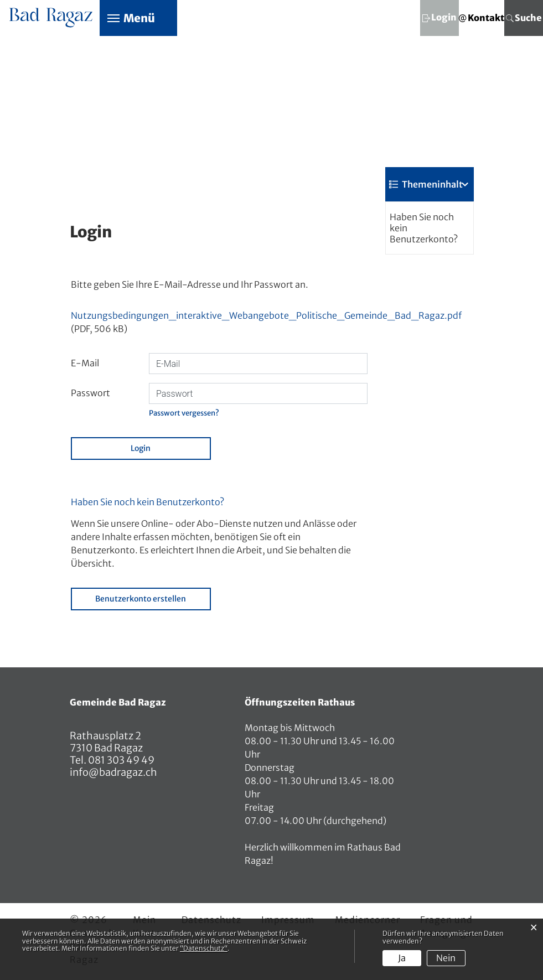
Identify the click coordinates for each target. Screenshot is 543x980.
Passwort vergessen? (184, 413)
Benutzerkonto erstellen (141, 599)
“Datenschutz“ (204, 948)
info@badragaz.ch (113, 773)
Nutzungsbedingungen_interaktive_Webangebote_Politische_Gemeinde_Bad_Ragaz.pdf (266, 316)
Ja (402, 958)
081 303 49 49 (120, 761)
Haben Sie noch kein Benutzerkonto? (424, 229)
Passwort (91, 394)
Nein (446, 958)
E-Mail (85, 364)
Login (141, 449)
